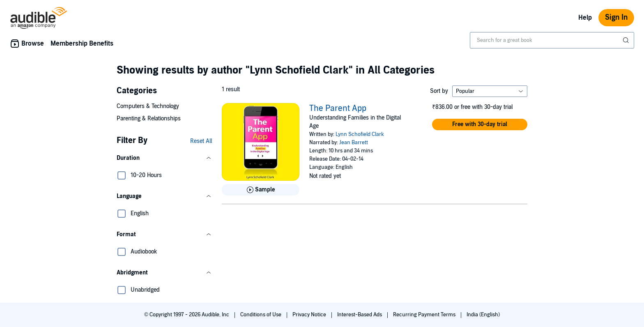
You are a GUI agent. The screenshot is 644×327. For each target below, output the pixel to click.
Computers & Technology (148, 106)
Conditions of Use (261, 315)
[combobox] (552, 40)
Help (585, 18)
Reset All (201, 141)
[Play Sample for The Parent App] (261, 190)
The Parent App (338, 108)
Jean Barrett (354, 143)
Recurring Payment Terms (425, 315)
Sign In (616, 17)
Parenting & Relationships (149, 119)
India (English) (483, 315)
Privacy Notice (310, 315)
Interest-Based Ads (360, 315)
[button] (164, 158)
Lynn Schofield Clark (360, 134)
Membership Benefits (82, 44)
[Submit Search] (627, 40)
